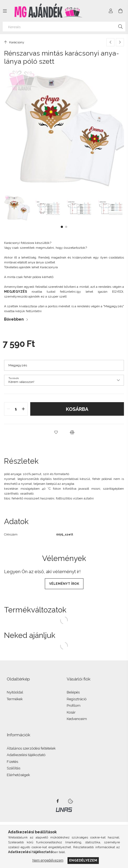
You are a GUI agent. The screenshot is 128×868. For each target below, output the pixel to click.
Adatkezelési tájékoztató (26, 755)
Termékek (15, 699)
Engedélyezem (83, 860)
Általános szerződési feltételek (31, 748)
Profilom (74, 706)
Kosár (71, 712)
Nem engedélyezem (48, 860)
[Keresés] (64, 27)
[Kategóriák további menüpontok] (5, 11)
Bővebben (14, 319)
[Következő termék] (120, 42)
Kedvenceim (77, 719)
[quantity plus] (23, 409)
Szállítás (14, 768)
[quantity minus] (8, 409)
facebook (58, 801)
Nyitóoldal (15, 692)
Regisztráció (77, 699)
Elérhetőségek (18, 775)
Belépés (73, 692)
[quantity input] (16, 409)
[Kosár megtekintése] (120, 11)
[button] (62, 227)
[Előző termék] (110, 42)
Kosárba (77, 409)
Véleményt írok (64, 584)
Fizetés (12, 762)
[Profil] (111, 11)
